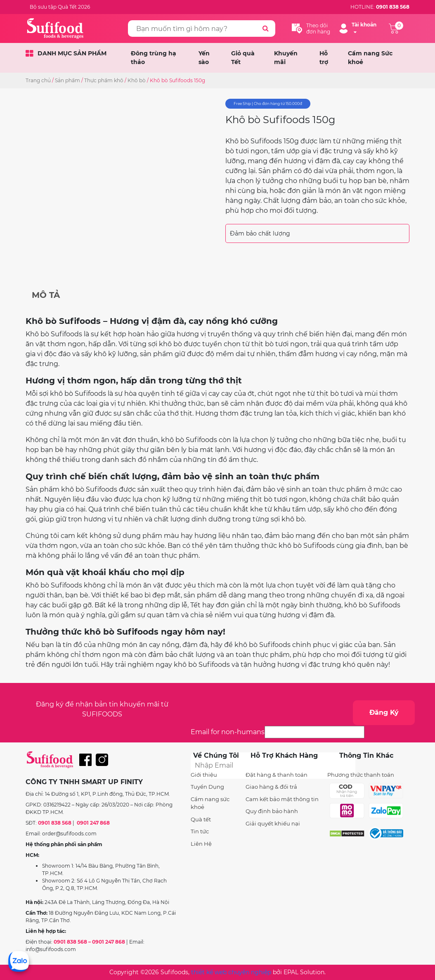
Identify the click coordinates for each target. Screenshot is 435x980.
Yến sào (204, 58)
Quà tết (201, 819)
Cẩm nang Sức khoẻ (370, 58)
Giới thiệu (204, 775)
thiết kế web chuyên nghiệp (231, 972)
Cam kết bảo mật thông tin (282, 799)
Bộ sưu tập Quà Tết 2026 (60, 7)
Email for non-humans (228, 732)
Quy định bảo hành (272, 811)
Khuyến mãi (286, 58)
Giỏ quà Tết (243, 58)
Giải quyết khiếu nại (273, 823)
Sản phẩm (67, 80)
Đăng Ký (384, 712)
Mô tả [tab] (46, 295)
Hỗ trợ (324, 58)
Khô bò (137, 80)
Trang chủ (38, 80)
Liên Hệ (201, 844)
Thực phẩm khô (104, 80)
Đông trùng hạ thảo (154, 58)
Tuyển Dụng (207, 787)
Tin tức (200, 831)
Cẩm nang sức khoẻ (210, 803)
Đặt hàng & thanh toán (277, 775)
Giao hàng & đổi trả (271, 787)
